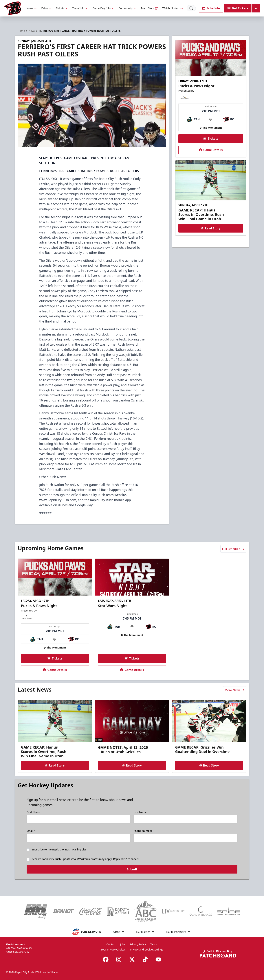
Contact (111, 944)
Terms (154, 944)
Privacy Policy (138, 944)
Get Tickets (238, 8)
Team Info (80, 8)
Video (46, 8)
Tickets (62, 8)
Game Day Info (103, 8)
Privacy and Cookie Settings (147, 949)
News (32, 8)
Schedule (211, 8)
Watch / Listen (173, 8)
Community (128, 8)
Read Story (211, 228)
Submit (132, 871)
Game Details (211, 150)
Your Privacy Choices (113, 949)
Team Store (149, 8)
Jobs (123, 944)
